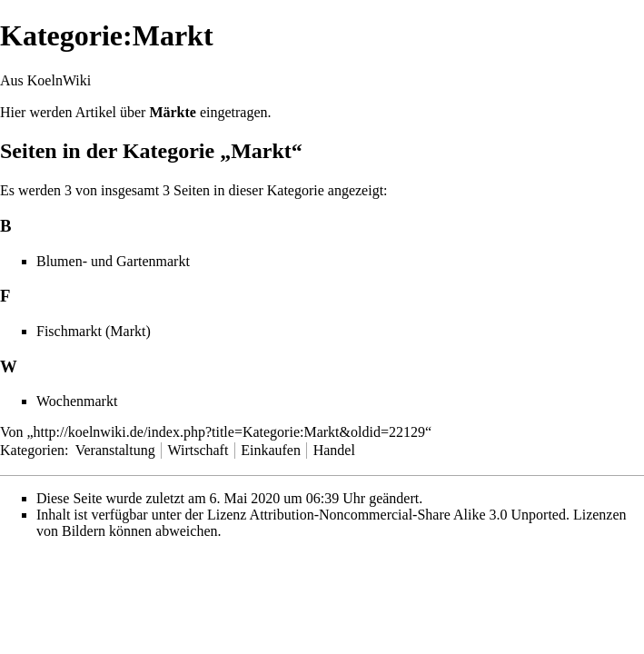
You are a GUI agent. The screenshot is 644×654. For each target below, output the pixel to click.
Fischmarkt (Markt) (94, 331)
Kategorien (32, 450)
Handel (334, 450)
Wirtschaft (198, 450)
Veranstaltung (115, 450)
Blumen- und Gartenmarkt (113, 261)
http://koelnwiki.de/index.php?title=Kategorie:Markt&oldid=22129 (229, 432)
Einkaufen (271, 450)
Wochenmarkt (77, 401)
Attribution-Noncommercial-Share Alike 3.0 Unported (408, 515)
